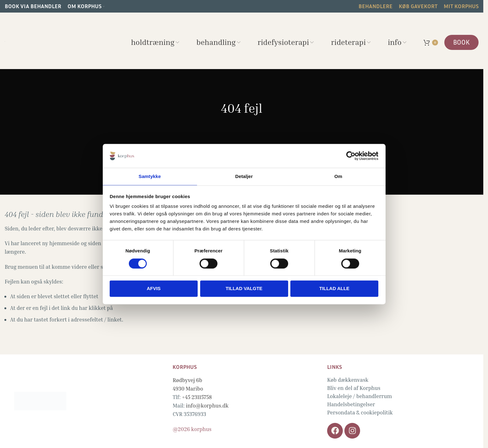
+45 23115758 (197, 397)
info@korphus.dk (207, 405)
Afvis (154, 289)
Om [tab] (338, 176)
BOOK (461, 42)
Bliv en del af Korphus (354, 388)
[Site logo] (5, 41)
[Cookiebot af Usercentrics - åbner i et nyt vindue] (351, 155)
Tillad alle (334, 289)
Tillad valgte (244, 289)
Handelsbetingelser (351, 404)
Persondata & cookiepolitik (360, 412)
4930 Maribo (188, 389)
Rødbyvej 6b (187, 380)
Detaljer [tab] (244, 176)
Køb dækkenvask (348, 380)
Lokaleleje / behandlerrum (359, 396)
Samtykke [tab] (150, 176)
